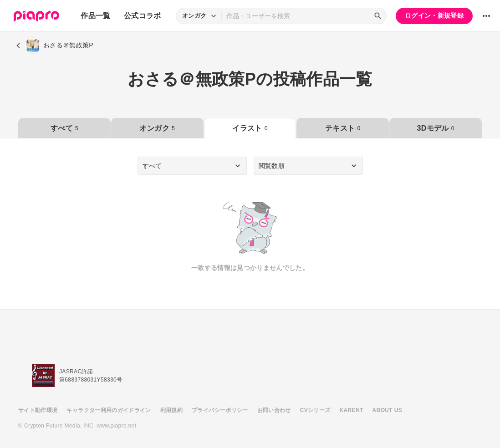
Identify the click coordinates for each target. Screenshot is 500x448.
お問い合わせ (274, 410)
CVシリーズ (315, 410)
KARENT (352, 410)
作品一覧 (95, 16)
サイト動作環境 (38, 410)
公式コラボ (143, 16)
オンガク (157, 128)
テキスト (343, 128)
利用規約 (171, 410)
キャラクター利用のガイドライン (109, 410)
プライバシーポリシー (220, 410)
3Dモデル (435, 128)
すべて (64, 128)
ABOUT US (387, 410)
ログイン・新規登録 (434, 15)
